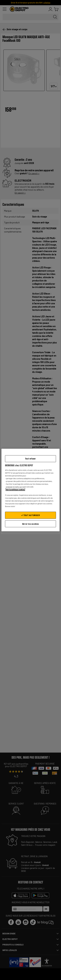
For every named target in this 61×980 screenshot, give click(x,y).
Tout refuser (30, 459)
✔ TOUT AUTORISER (31, 515)
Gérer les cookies (30, 524)
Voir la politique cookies (15, 490)
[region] (30, 490)
